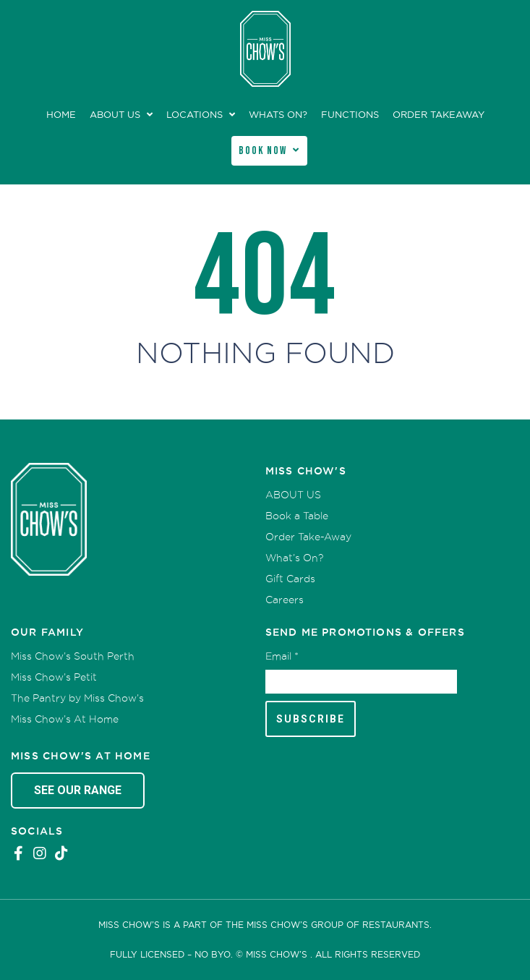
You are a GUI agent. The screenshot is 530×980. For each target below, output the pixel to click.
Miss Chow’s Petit (54, 677)
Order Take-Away (308, 537)
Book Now (263, 151)
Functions (350, 115)
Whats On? (278, 115)
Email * (282, 656)
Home (61, 115)
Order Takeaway (439, 115)
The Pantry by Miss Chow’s (77, 698)
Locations (195, 115)
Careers (285, 600)
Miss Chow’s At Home (65, 719)
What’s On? (294, 558)
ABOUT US (115, 115)
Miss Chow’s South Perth (73, 656)
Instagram (40, 853)
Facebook (18, 853)
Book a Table (297, 516)
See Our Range (78, 790)
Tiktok (61, 853)
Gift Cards (290, 579)
